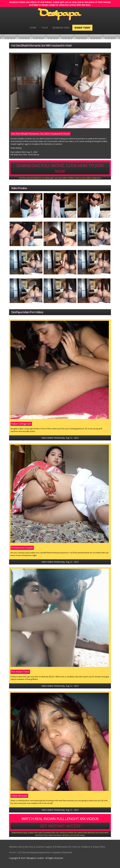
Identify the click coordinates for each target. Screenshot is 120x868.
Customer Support (44, 847)
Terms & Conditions (81, 847)
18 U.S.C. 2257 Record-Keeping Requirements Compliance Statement (41, 852)
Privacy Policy (99, 847)
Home (33, 28)
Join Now (29, 847)
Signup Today (82, 28)
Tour (45, 28)
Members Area (61, 28)
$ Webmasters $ (62, 847)
